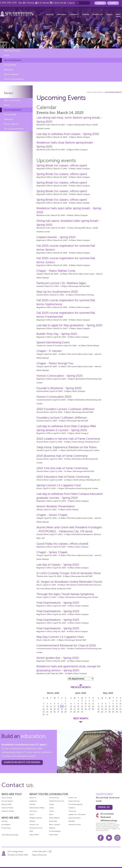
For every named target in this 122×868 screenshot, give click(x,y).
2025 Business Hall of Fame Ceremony (62, 456)
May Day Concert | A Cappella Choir (60, 637)
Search (72, 3)
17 (47, 709)
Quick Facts (53, 821)
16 (44, 709)
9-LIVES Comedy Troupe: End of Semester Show (69, 573)
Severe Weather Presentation (56, 506)
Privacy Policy (6, 828)
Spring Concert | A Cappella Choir (59, 485)
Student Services (74, 801)
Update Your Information (77, 814)
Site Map (4, 821)
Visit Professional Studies (10, 835)
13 (58, 706)
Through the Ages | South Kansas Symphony (65, 594)
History (52, 804)
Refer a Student (55, 825)
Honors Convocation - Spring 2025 (60, 376)
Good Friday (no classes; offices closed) (62, 544)
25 (51, 712)
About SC (50, 14)
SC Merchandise (55, 831)
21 (62, 709)
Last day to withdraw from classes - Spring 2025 (68, 134)
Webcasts (8, 70)
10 (47, 706)
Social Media (10, 65)
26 (55, 712)
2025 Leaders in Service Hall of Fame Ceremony (68, 439)
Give (113, 3)
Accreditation (6, 825)
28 (62, 712)
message (50, 851)
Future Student (7, 798)
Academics (74, 14)
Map (20, 3)
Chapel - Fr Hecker (49, 351)
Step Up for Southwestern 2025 (57, 292)
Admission (62, 14)
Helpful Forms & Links (57, 801)
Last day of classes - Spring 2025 (58, 565)
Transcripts (72, 811)
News (118, 14)
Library (51, 808)
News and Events (12, 51)
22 (66, 709)
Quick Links (59, 3)
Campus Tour (34, 825)
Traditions (72, 808)
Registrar (52, 828)
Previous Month (81, 687)
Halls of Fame (34, 835)
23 (44, 712)
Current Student (7, 801)
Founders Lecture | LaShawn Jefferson (62, 418)
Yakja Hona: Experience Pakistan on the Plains (66, 447)
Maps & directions (39, 855)
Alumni (109, 14)
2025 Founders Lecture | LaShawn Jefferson (65, 409)
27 (58, 712)
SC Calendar (44, 3)
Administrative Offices (37, 808)
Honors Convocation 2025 (54, 397)
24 (47, 712)
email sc (104, 807)
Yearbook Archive (74, 825)
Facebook (101, 838)
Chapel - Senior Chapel (52, 515)
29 (65, 712)
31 (47, 715)
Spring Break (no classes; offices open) (62, 165)
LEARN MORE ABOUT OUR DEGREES (22, 762)
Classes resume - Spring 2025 (56, 237)
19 (55, 709)
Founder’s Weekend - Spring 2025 (59, 388)
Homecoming (54, 798)
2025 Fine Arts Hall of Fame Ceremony (62, 468)
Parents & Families (8, 811)
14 (62, 706)
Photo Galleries (11, 74)
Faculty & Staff (6, 804)
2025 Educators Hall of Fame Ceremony (63, 477)
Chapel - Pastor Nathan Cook (56, 271)
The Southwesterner (14, 79)
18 (51, 709)
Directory (31, 3)
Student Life (98, 14)
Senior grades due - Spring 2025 (58, 658)
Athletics (86, 14)
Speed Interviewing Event (53, 342)
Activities (32, 804)
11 (51, 706)
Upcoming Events (12, 60)
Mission (52, 811)
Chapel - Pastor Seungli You (55, 363)
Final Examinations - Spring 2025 (58, 603)
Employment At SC (36, 828)
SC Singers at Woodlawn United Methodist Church (69, 582)
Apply (100, 3)
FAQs (31, 831)
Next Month (81, 719)
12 (55, 706)
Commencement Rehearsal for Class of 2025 (66, 645)
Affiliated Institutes (36, 818)
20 (58, 709)
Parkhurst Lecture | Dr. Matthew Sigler (61, 283)
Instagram (117, 838)
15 (65, 706)
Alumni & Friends (7, 808)
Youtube (109, 838)
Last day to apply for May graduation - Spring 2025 (70, 325)
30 (44, 715)
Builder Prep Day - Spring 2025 (57, 334)
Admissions (33, 811)
